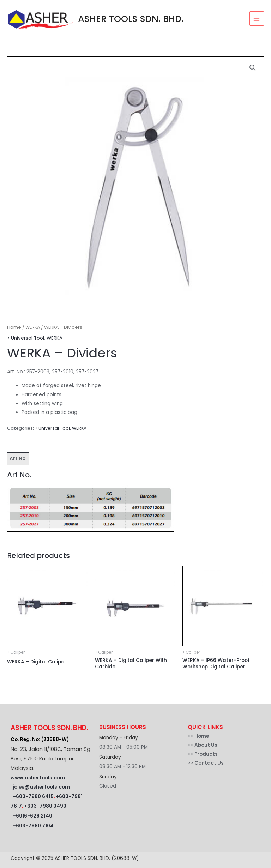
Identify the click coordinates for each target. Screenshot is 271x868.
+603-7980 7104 (33, 826)
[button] (253, 68)
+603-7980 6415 (33, 797)
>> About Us (203, 745)
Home (14, 327)
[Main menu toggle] (257, 19)
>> (191, 736)
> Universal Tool (26, 338)
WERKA (33, 327)
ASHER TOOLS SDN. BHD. (131, 19)
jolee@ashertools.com (41, 787)
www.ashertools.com (38, 778)
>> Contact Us (206, 763)
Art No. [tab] (18, 459)
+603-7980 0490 (45, 806)
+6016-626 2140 (32, 816)
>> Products (203, 754)
